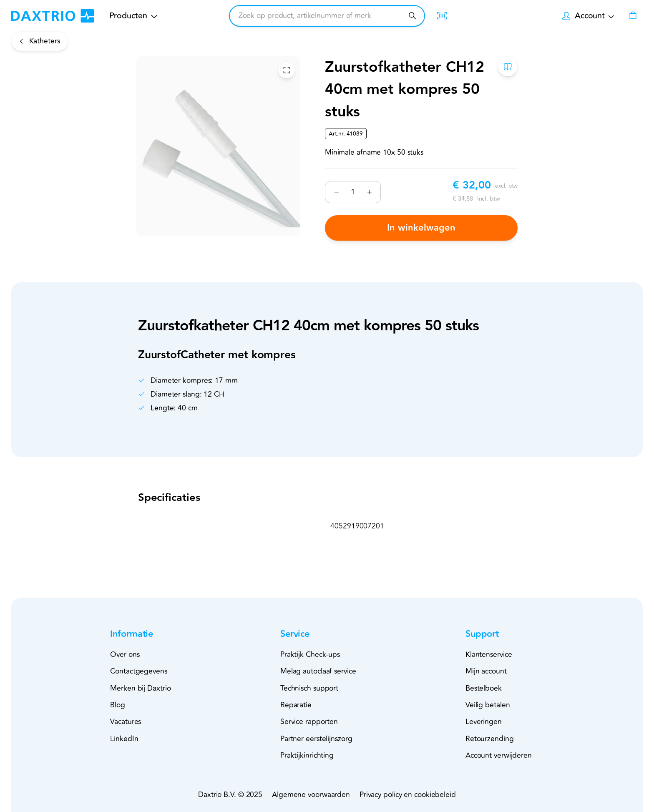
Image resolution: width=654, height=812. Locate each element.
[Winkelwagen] (633, 16)
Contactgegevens (139, 671)
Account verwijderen (499, 755)
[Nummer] (353, 192)
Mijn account (486, 671)
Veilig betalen (488, 705)
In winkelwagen (421, 228)
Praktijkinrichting (307, 755)
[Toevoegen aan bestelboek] (508, 66)
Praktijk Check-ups (310, 655)
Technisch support (309, 688)
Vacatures (126, 722)
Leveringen (484, 722)
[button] (146, 635)
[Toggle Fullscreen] (287, 70)
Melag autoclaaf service (318, 671)
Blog (118, 705)
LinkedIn (124, 739)
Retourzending (490, 739)
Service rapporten (309, 722)
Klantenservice (489, 655)
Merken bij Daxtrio (140, 688)
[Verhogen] (369, 192)
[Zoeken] (412, 16)
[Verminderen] (336, 192)
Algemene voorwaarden (311, 795)
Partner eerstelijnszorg (316, 739)
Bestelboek (484, 688)
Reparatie (296, 705)
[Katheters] (40, 41)
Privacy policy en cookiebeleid (408, 795)
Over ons (125, 655)
